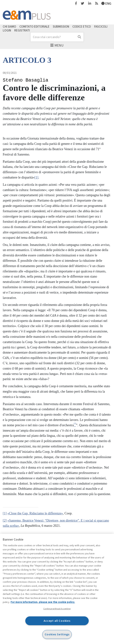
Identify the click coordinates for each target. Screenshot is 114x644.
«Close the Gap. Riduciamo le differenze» (35, 513)
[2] (5, 521)
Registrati (22, 31)
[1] (36, 177)
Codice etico (82, 27)
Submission (61, 27)
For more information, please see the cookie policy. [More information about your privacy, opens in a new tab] (43, 602)
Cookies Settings (57, 634)
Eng (106, 4)
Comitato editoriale (34, 27)
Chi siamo (9, 27)
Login (7, 31)
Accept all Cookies (57, 621)
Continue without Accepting (57, 609)
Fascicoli (101, 27)
